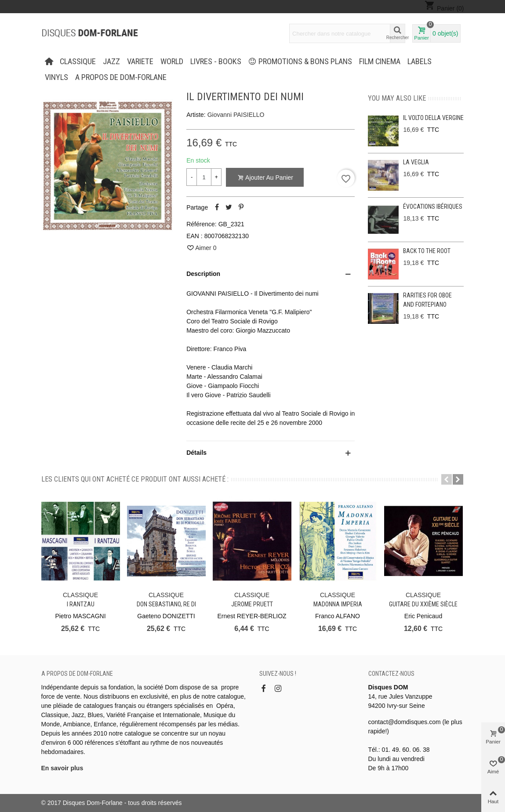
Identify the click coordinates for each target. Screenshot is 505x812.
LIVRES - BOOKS (216, 62)
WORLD (172, 62)
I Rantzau (81, 604)
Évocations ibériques (433, 207)
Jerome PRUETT (252, 604)
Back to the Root (427, 251)
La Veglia (416, 162)
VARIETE (140, 62)
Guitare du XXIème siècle (423, 604)
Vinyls (56, 77)
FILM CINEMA (380, 62)
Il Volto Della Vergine (433, 118)
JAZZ (111, 62)
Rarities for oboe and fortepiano (427, 300)
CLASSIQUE (78, 62)
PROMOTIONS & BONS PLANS (300, 62)
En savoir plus (62, 768)
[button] (447, 479)
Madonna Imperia (338, 604)
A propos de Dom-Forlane (121, 77)
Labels (420, 62)
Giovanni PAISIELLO (236, 115)
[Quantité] (204, 177)
